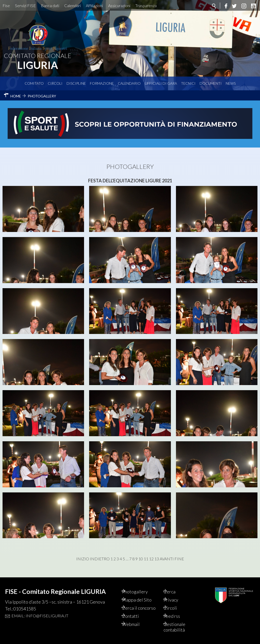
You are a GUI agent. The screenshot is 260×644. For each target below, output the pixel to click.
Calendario (129, 83)
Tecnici (188, 83)
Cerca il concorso (144, 608)
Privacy (177, 600)
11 (146, 559)
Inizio (83, 559)
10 (141, 559)
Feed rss (178, 616)
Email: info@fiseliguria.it (40, 616)
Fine (179, 559)
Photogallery (140, 592)
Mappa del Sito (142, 600)
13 (157, 559)
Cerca (175, 592)
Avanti (167, 559)
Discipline (76, 83)
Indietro (100, 559)
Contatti (136, 616)
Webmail (136, 624)
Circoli (55, 83)
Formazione (102, 83)
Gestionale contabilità (180, 627)
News (231, 83)
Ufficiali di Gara (161, 83)
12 (151, 559)
